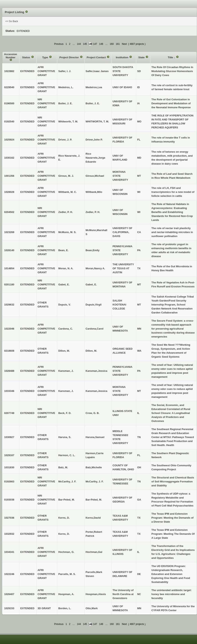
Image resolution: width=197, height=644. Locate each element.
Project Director (69, 57)
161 (118, 44)
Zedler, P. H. (93, 212)
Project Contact (97, 57)
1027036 (9, 518)
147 (95, 44)
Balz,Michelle (94, 467)
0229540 (9, 87)
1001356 (9, 176)
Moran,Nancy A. (95, 268)
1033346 (9, 391)
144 (79, 44)
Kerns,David (93, 518)
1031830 (9, 467)
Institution (122, 57)
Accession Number (11, 56)
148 (101, 44)
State (142, 57)
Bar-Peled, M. (94, 500)
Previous (59, 44)
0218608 (9, 351)
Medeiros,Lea (94, 87)
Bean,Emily (93, 250)
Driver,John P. (94, 140)
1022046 (9, 329)
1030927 (9, 437)
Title (171, 57)
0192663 (9, 482)
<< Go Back (12, 21)
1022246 (9, 574)
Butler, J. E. (93, 103)
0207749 (9, 413)
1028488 (9, 371)
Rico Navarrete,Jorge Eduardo (95, 158)
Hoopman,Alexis (96, 594)
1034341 (9, 552)
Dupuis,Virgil (94, 305)
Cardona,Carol (95, 329)
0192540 (9, 121)
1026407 (9, 594)
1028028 (9, 192)
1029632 (9, 305)
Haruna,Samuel (95, 437)
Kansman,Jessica (96, 371)
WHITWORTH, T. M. (97, 121)
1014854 (9, 268)
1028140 (9, 250)
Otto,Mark (92, 608)
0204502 (9, 212)
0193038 (9, 500)
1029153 (9, 608)
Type (45, 57)
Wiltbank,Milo (94, 192)
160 (112, 44)
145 (85, 44)
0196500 (9, 103)
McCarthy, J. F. (95, 482)
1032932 (9, 534)
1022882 (9, 71)
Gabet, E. (91, 284)
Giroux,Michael (95, 176)
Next (124, 44)
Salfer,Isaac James (97, 71)
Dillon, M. (91, 351)
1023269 (9, 232)
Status (26, 57)
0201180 (9, 284)
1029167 (9, 455)
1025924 (9, 140)
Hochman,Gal (94, 552)
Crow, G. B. (93, 413)
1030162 (9, 158)
